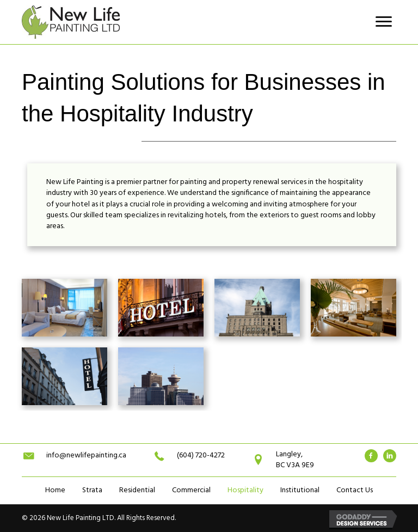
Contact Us (355, 490)
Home (55, 490)
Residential (137, 490)
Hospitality (245, 490)
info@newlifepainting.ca (86, 455)
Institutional (300, 490)
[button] (384, 22)
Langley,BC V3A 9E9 (295, 460)
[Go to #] (371, 456)
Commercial (191, 490)
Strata (92, 490)
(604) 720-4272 (201, 455)
